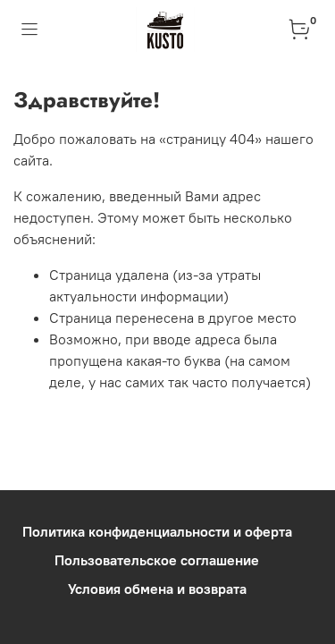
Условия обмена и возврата (157, 589)
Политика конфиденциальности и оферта (157, 531)
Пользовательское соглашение (157, 560)
